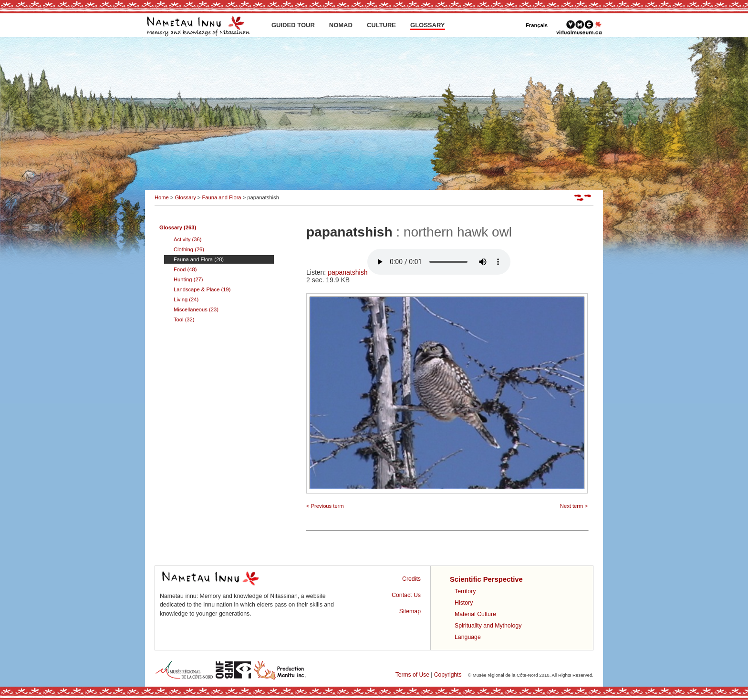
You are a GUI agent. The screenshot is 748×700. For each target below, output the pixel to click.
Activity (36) (187, 239)
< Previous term (325, 506)
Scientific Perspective (486, 579)
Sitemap (410, 611)
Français (537, 25)
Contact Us (406, 595)
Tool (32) (184, 319)
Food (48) (185, 269)
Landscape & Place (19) (202, 289)
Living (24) (186, 299)
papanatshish (419, 272)
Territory (465, 591)
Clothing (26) (189, 249)
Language (468, 637)
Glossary (186, 197)
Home (162, 197)
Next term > (574, 506)
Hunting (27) (188, 279)
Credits (411, 579)
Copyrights (448, 675)
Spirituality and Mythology (488, 626)
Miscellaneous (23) (196, 309)
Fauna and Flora (221, 197)
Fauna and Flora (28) (199, 259)
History (464, 603)
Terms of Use (412, 675)
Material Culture (475, 614)
